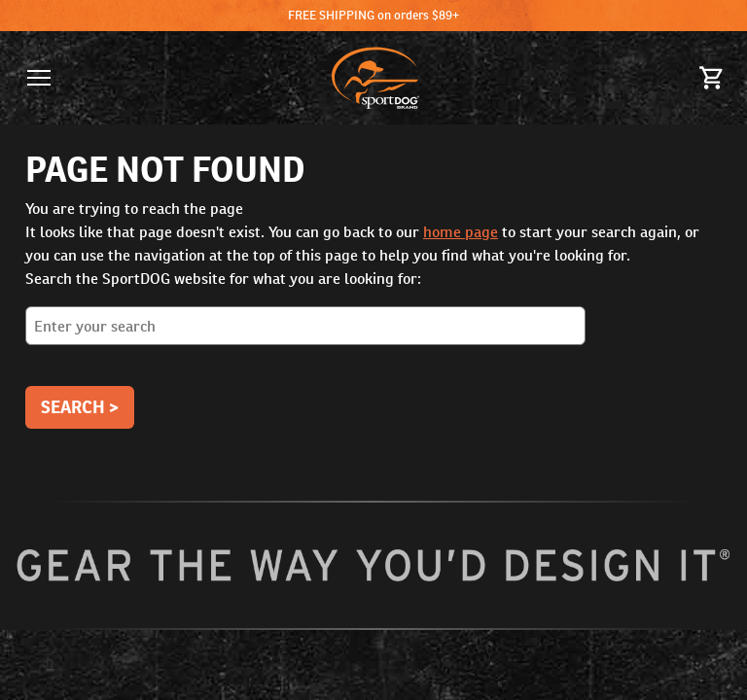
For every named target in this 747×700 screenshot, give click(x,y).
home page (461, 232)
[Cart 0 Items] (712, 78)
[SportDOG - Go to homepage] (375, 78)
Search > (80, 407)
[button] (39, 78)
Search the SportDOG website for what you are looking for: (373, 315)
